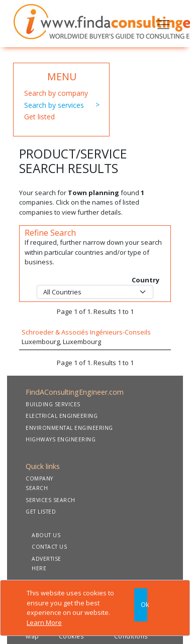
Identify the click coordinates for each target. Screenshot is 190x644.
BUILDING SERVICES (53, 404)
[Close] (141, 605)
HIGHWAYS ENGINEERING (61, 439)
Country (146, 280)
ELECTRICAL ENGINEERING (62, 416)
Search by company (56, 93)
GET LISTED (41, 512)
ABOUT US (46, 535)
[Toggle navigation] (163, 24)
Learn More (44, 622)
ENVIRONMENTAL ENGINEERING (69, 428)
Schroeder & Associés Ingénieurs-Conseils (86, 332)
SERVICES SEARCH (51, 500)
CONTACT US (49, 547)
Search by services (54, 105)
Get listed (39, 117)
